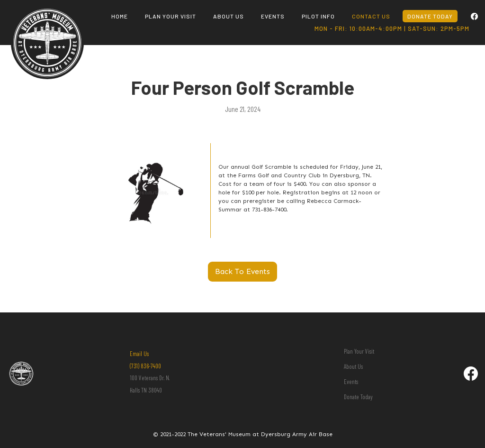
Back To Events (242, 271)
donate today (430, 16)
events (273, 16)
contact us (371, 16)
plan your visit (171, 16)
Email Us (139, 354)
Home (120, 16)
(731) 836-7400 (145, 366)
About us (229, 16)
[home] (47, 23)
